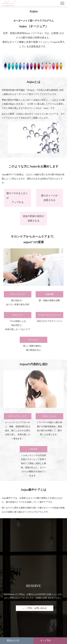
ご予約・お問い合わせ (36, 608)
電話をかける (13, 640)
